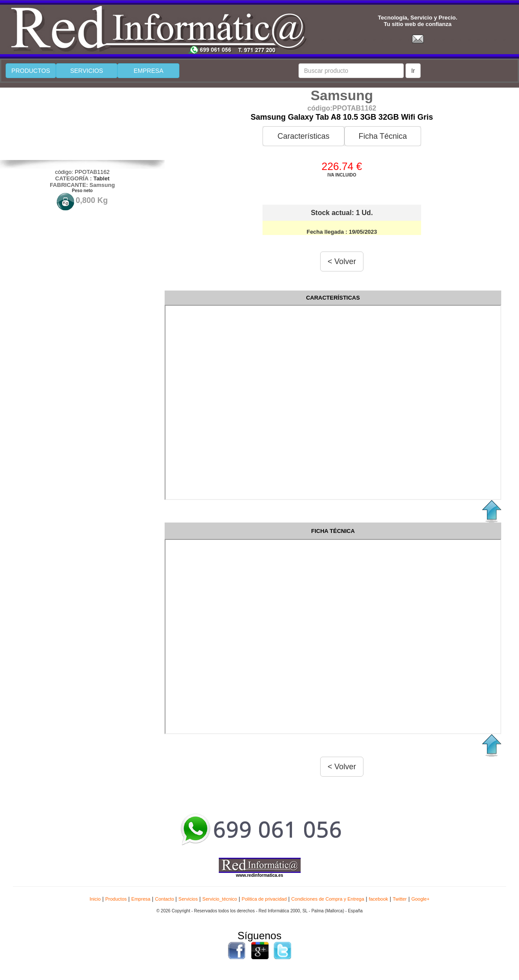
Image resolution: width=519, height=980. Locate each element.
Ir (413, 71)
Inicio (95, 899)
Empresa (141, 899)
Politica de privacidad (264, 899)
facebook (378, 899)
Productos (116, 899)
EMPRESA (149, 71)
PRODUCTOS (31, 71)
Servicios (188, 899)
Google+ (420, 899)
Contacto (165, 899)
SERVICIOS (87, 71)
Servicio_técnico (220, 899)
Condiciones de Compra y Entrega (328, 899)
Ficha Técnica (383, 136)
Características (303, 136)
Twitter (399, 899)
